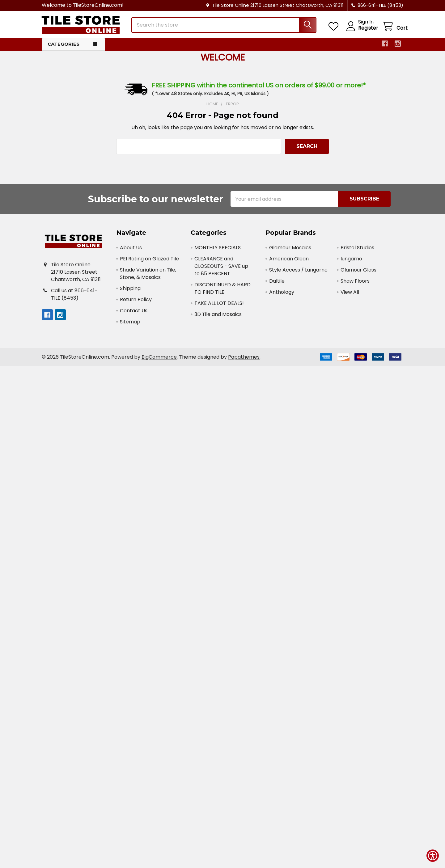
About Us (131, 251)
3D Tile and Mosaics (218, 318)
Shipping (130, 292)
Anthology (282, 295)
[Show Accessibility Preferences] (433, 856)
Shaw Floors (355, 284)
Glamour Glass (358, 273)
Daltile (277, 284)
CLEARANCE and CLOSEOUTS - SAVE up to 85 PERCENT (221, 270)
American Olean (289, 262)
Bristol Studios (357, 251)
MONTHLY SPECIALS (218, 251)
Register (364, 30)
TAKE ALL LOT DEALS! (219, 307)
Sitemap (130, 325)
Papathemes (244, 360)
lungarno (351, 262)
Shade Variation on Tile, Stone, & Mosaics (148, 277)
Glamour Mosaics (290, 251)
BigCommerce (159, 360)
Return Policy (136, 303)
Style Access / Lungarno (298, 273)
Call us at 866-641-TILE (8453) (74, 298)
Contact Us (134, 314)
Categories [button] (64, 47)
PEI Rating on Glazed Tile (149, 262)
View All (350, 295)
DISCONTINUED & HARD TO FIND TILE (222, 292)
